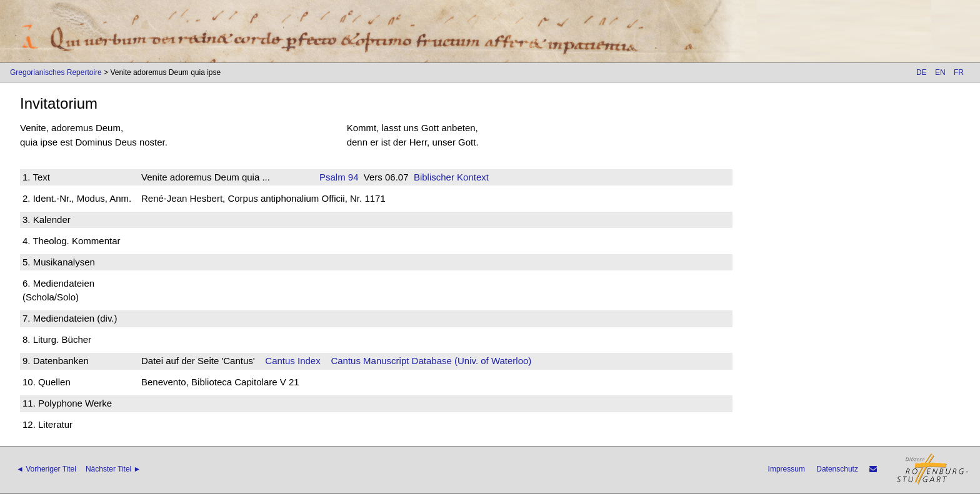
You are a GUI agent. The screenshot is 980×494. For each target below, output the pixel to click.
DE (922, 72)
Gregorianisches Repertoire (56, 72)
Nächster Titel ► (113, 469)
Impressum (787, 469)
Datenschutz (837, 469)
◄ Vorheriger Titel (46, 469)
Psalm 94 (339, 177)
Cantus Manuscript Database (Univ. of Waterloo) (431, 361)
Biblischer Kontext (451, 177)
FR (959, 72)
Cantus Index (292, 361)
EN (940, 72)
